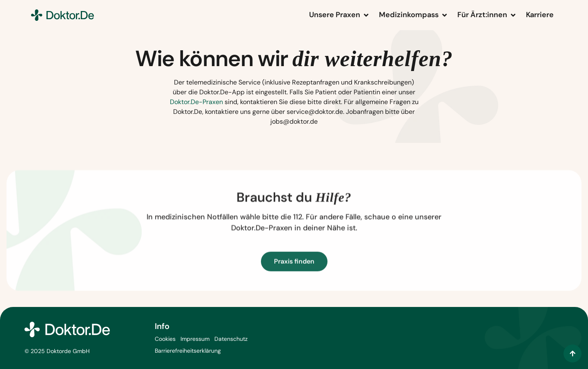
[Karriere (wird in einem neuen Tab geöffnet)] (540, 15)
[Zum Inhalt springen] (572, 353)
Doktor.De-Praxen (196, 102)
